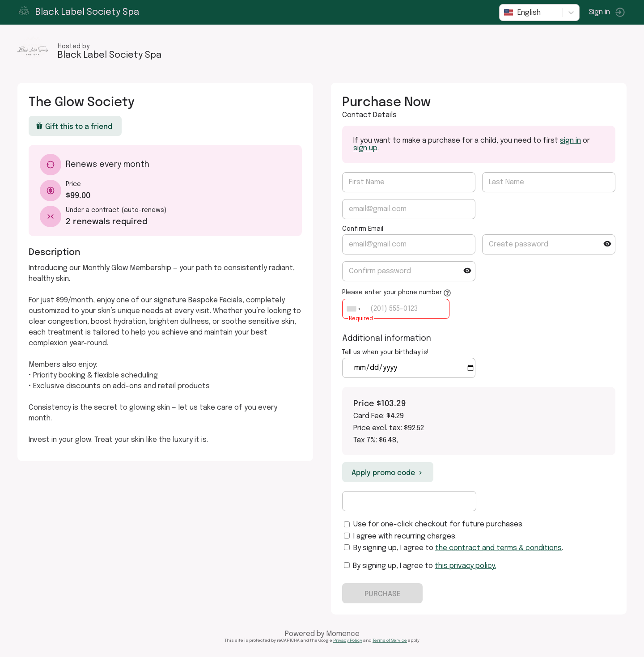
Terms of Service (390, 640)
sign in (570, 141)
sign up (365, 148)
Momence (343, 634)
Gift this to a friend (74, 126)
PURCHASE (383, 593)
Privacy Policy (348, 640)
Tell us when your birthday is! (386, 352)
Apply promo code (388, 472)
